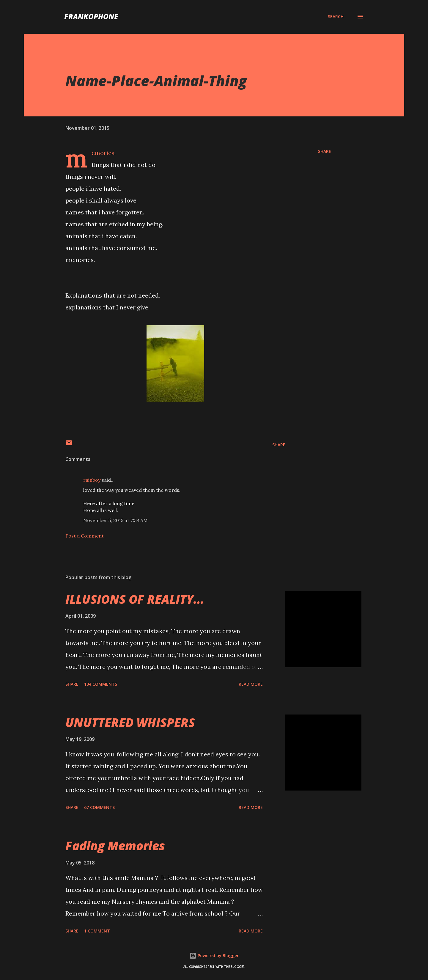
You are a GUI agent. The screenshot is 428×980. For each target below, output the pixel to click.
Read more (251, 684)
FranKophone (91, 16)
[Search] (336, 17)
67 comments (99, 807)
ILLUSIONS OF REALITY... (135, 599)
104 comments (101, 684)
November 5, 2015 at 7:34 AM (115, 520)
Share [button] (325, 151)
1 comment (97, 931)
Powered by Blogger (214, 956)
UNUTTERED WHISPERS (130, 722)
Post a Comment (85, 536)
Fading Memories (115, 846)
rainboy (92, 480)
